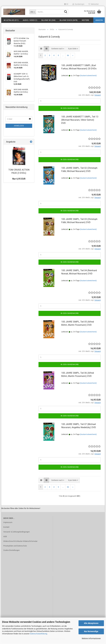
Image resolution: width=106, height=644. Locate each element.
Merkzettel (94, 4)
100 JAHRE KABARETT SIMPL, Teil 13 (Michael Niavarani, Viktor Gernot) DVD (80, 121)
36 (68, 57)
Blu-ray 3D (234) (48, 20)
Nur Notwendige (91, 631)
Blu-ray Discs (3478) (69, 20)
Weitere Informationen (91, 638)
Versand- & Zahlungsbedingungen (16, 533)
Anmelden (19, 127)
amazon (99, 20)
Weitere (85, 20)
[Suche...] (33, 12)
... (63, 57)
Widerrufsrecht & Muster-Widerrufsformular (20, 543)
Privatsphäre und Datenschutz (15, 547)
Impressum (8, 524)
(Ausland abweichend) (88, 77)
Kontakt (6, 529)
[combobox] (58, 50)
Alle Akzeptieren (91, 623)
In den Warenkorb (70, 110)
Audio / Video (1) (30, 20)
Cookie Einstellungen (11, 552)
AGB (5, 538)
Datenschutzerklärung (38, 634)
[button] (66, 4)
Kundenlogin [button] (78, 4)
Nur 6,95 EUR (19, 180)
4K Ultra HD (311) (11, 20)
